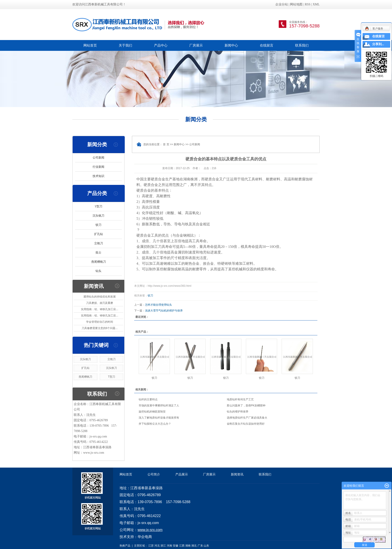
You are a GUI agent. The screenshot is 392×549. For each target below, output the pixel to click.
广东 (200, 546)
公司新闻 (98, 158)
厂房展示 (196, 45)
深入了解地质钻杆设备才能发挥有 (159, 418)
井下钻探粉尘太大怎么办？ (155, 424)
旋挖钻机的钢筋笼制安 (152, 412)
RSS (308, 4)
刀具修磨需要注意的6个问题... (100, 328)
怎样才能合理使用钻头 (158, 305)
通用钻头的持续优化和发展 (100, 297)
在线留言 (267, 45)
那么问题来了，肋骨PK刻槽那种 (246, 406)
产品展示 (182, 474)
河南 (169, 546)
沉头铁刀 (111, 368)
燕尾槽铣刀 (99, 262)
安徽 (176, 546)
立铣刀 (99, 243)
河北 (157, 546)
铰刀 (98, 225)
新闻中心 (231, 45)
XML (316, 4)
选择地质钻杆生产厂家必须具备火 (247, 418)
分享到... (378, 44)
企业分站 (282, 4)
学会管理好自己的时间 (100, 322)
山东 (206, 546)
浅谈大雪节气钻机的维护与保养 (164, 311)
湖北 (194, 546)
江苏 (151, 546)
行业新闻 (98, 167)
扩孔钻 (99, 234)
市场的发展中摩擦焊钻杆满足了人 (159, 406)
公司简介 (154, 474)
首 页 (166, 144)
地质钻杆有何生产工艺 (240, 399)
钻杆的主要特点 (148, 399)
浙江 (163, 546)
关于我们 (125, 45)
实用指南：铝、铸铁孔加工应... (100, 309)
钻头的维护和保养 (238, 412)
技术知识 (98, 176)
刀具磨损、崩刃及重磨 (100, 303)
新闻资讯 (237, 474)
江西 (182, 546)
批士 (98, 252)
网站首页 (90, 45)
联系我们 (302, 45)
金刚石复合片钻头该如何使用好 (246, 424)
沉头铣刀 (98, 216)
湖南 (188, 546)
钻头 (98, 271)
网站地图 (296, 4)
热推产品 (125, 546)
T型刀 (98, 206)
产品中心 (161, 45)
